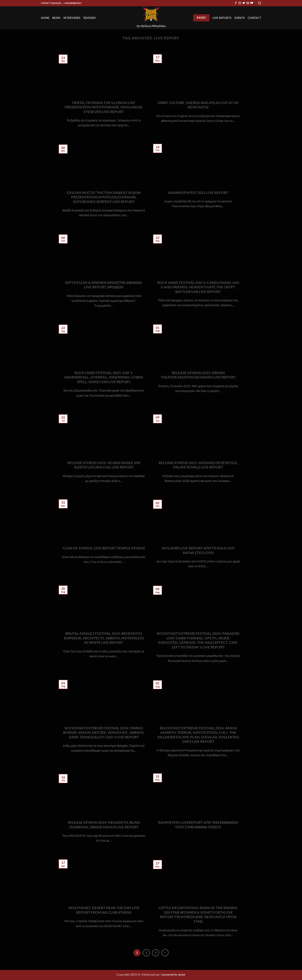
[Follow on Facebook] (236, 3)
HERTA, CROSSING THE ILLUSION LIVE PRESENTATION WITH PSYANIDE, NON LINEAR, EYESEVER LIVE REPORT (104, 107)
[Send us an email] (248, 3)
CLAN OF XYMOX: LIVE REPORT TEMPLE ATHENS (104, 548)
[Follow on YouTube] (252, 3)
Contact (254, 18)
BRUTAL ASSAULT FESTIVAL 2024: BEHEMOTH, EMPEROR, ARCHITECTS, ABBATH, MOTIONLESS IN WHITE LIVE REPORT (104, 638)
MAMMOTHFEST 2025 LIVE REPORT (198, 193)
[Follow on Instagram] (240, 3)
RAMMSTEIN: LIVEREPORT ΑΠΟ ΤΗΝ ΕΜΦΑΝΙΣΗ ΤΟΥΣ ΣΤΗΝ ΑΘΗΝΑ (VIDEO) (198, 825)
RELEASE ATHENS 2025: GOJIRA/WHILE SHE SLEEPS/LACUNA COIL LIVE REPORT (104, 465)
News (56, 18)
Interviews (72, 18)
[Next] (165, 953)
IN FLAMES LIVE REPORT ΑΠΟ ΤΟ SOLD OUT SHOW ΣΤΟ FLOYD (198, 551)
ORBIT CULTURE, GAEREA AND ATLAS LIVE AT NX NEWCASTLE (198, 105)
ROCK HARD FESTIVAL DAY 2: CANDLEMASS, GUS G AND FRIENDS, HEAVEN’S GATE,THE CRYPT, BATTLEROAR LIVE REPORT (198, 287)
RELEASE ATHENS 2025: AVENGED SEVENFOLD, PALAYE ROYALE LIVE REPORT (198, 465)
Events (240, 18)
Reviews (90, 18)
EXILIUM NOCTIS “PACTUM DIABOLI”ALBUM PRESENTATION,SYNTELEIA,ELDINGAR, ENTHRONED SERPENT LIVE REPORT (104, 197)
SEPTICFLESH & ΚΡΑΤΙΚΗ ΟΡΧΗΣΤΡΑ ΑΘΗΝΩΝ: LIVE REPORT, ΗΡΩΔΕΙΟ (104, 285)
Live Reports (222, 18)
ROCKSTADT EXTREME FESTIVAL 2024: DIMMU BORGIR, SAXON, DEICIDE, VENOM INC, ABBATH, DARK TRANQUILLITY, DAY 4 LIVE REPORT (104, 733)
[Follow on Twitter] (244, 3)
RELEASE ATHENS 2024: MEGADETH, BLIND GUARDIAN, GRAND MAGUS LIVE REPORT (104, 825)
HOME (45, 18)
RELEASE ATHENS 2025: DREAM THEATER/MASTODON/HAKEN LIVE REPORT (198, 375)
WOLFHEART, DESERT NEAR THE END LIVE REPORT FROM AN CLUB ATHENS (104, 910)
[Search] (260, 3)
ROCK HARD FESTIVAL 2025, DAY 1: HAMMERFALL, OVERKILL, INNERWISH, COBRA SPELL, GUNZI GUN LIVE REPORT (104, 377)
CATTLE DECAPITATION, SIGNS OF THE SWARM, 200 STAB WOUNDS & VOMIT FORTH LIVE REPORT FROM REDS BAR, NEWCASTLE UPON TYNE (198, 915)
